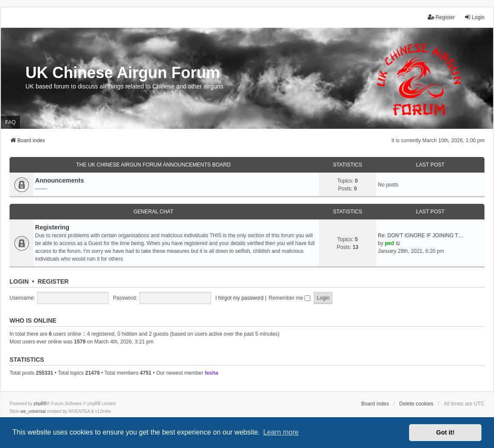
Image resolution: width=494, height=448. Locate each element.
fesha (211, 373)
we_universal (33, 411)
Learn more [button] (281, 432)
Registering (52, 227)
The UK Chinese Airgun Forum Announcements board (154, 165)
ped (389, 243)
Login (19, 281)
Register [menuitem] (441, 17)
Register (53, 281)
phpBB (40, 404)
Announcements (60, 180)
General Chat (153, 212)
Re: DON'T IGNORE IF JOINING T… (421, 235)
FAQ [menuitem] (10, 122)
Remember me (289, 298)
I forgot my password (239, 298)
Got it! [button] (445, 432)
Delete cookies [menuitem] (416, 404)
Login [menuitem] (474, 17)
